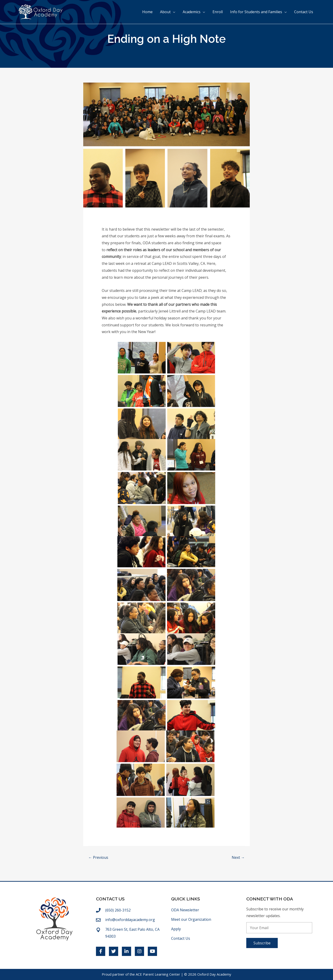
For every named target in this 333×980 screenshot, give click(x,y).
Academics (192, 12)
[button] (262, 943)
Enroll (218, 12)
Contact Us (304, 12)
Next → (238, 857)
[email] (279, 928)
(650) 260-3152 (118, 910)
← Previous (98, 857)
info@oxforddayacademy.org (130, 920)
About (165, 12)
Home (147, 12)
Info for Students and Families (256, 12)
